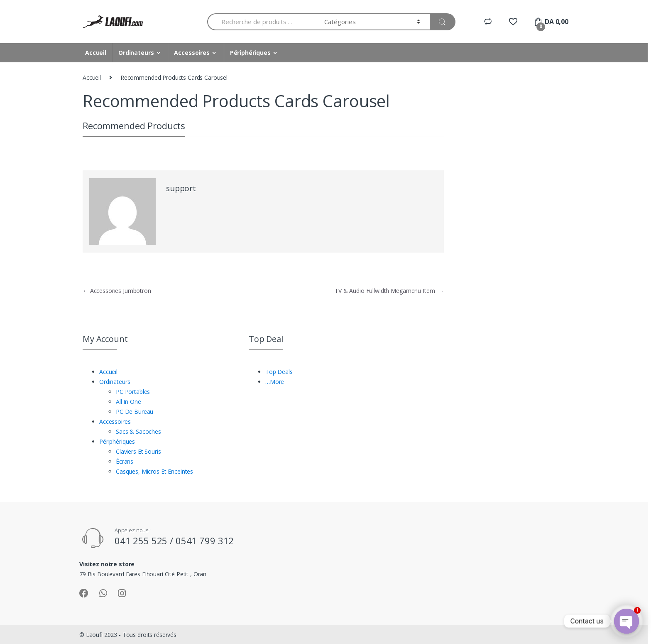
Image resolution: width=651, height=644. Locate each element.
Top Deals (279, 372)
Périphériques (250, 53)
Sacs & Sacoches (138, 431)
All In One (128, 402)
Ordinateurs (136, 53)
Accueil (96, 53)
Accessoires (192, 53)
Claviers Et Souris (138, 451)
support (181, 188)
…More (275, 382)
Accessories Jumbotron (117, 291)
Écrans (125, 461)
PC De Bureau (135, 412)
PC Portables (133, 392)
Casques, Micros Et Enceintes (154, 471)
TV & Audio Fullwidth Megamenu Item (389, 291)
